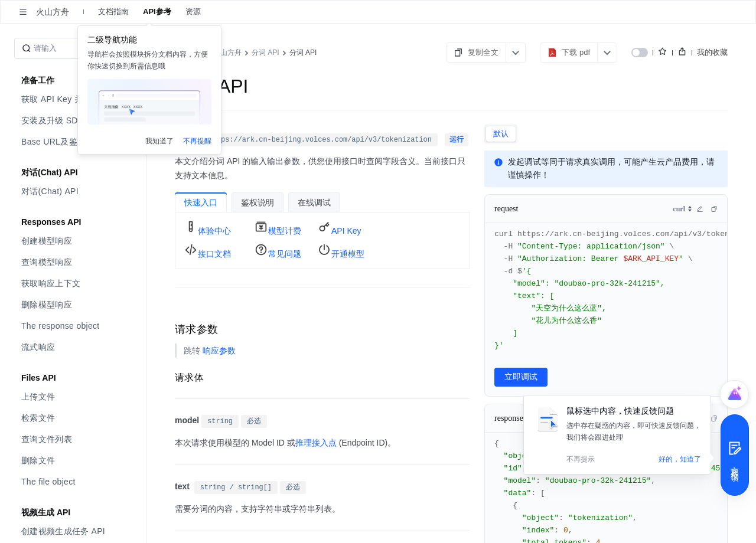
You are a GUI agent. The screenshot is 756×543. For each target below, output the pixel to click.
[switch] (640, 53)
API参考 (157, 12)
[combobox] (682, 209)
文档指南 (113, 12)
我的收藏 (712, 52)
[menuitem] (74, 99)
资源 (193, 12)
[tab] (501, 134)
